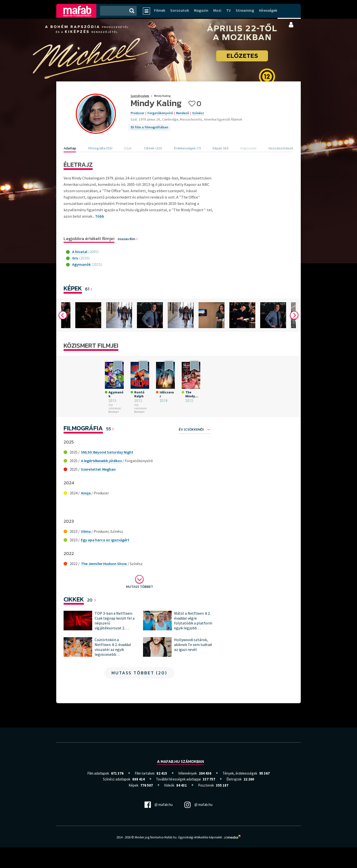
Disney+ (90, 432)
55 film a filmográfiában (149, 127)
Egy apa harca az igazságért (105, 560)
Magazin (201, 10)
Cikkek (74, 619)
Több (100, 216)
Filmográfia (83, 448)
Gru (75, 258)
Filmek (160, 10)
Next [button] (294, 319)
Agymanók (81, 264)
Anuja (86, 513)
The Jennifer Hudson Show (104, 584)
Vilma (86, 552)
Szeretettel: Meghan (98, 490)
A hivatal (80, 252)
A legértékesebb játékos (101, 481)
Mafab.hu (170, 858)
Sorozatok (180, 10)
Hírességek (268, 10)
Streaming (245, 10)
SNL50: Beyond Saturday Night (107, 472)
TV (229, 10)
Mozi (217, 10)
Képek (73, 288)
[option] (81, 319)
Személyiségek (140, 96)
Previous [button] (63, 319)
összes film (128, 239)
